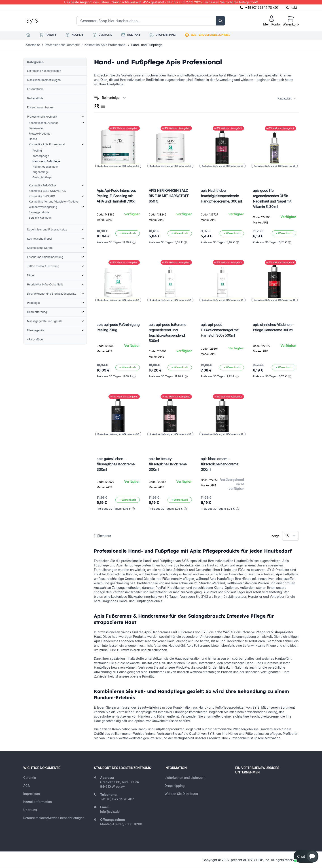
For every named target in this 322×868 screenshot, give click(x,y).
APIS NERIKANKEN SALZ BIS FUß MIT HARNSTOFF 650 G (169, 196)
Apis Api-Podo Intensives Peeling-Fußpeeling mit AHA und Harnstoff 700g (116, 196)
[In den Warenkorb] (128, 233)
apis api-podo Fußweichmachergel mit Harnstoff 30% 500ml (220, 330)
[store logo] (42, 21)
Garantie (30, 778)
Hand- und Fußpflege (147, 45)
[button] (306, 856)
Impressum (32, 794)
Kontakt (291, 7)
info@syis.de (110, 812)
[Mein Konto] (272, 21)
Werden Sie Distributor (181, 794)
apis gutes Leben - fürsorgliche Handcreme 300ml (116, 464)
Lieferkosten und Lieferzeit (185, 778)
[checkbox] (97, 106)
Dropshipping (175, 786)
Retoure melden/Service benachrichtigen (54, 818)
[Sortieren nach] (114, 98)
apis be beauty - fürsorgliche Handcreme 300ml (168, 464)
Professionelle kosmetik (62, 45)
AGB (26, 786)
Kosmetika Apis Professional (105, 45)
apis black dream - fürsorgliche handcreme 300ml (220, 464)
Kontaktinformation (38, 802)
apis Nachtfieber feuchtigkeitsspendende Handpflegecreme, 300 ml (221, 196)
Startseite (33, 45)
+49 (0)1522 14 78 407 (262, 7)
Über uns (30, 810)
